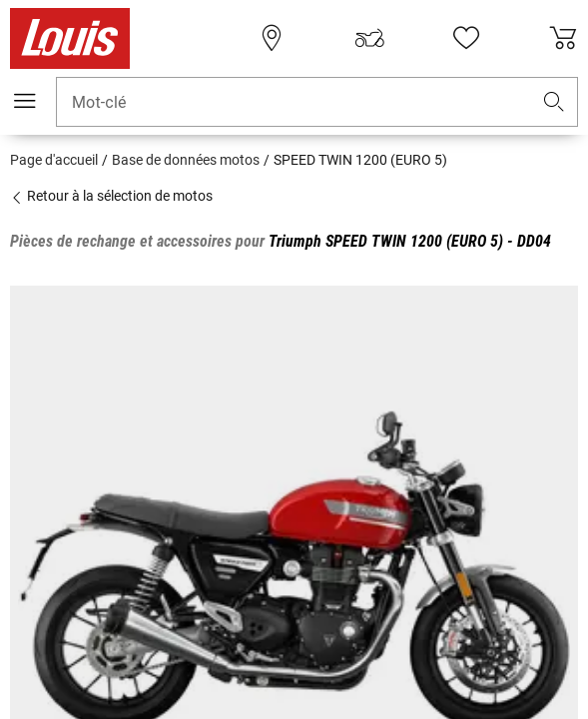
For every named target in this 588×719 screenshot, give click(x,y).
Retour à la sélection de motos (111, 196)
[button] (554, 102)
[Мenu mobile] (25, 101)
